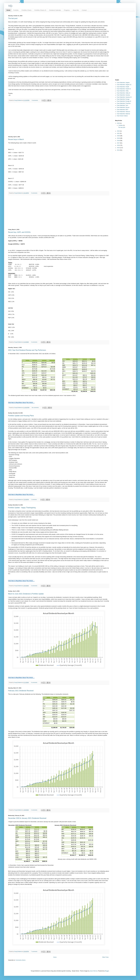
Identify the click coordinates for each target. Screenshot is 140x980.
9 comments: (35, 100)
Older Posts (105, 957)
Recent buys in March (16, 139)
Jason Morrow (94, 971)
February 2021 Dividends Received (21, 691)
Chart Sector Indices (122, 116)
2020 (119, 136)
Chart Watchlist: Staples (123, 83)
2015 (119, 148)
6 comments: (34, 682)
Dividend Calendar (55, 10)
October (121, 125)
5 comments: (34, 193)
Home (8, 10)
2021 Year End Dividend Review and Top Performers (27, 350)
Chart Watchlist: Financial (124, 103)
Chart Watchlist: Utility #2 (123, 93)
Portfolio (16, 10)
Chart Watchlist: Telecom (123, 112)
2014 (119, 150)
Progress (67, 10)
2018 (119, 141)
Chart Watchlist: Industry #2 (124, 97)
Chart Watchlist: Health (123, 87)
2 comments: (34, 810)
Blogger (107, 971)
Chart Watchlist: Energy (123, 99)
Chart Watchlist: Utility (123, 91)
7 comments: (34, 951)
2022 (119, 131)
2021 (119, 133)
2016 (119, 145)
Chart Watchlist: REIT (123, 110)
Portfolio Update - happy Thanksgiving (22, 508)
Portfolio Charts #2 (40, 10)
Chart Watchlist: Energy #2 (124, 101)
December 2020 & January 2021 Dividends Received (27, 818)
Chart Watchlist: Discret (123, 107)
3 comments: (34, 342)
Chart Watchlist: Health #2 (124, 89)
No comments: (35, 408)
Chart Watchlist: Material (123, 114)
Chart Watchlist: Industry (123, 95)
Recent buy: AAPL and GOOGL (19, 232)
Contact (84, 10)
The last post (13, 18)
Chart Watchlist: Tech (122, 105)
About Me (76, 10)
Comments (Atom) (20, 960)
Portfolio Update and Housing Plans (21, 416)
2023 (119, 123)
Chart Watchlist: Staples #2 (124, 85)
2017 (119, 143)
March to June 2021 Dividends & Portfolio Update (26, 594)
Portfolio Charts (26, 10)
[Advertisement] (59, 119)
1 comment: (34, 500)
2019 (119, 138)
